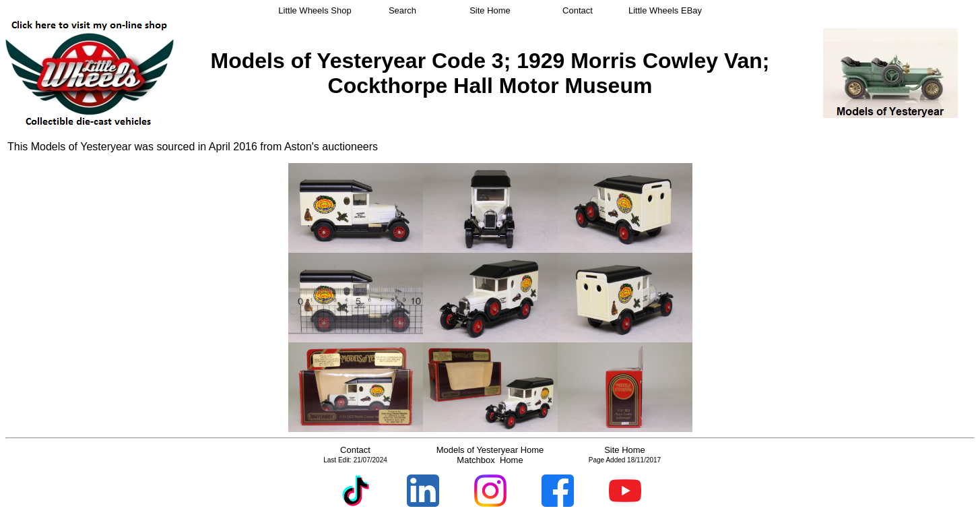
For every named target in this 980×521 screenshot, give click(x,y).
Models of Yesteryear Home (490, 450)
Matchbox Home (490, 460)
